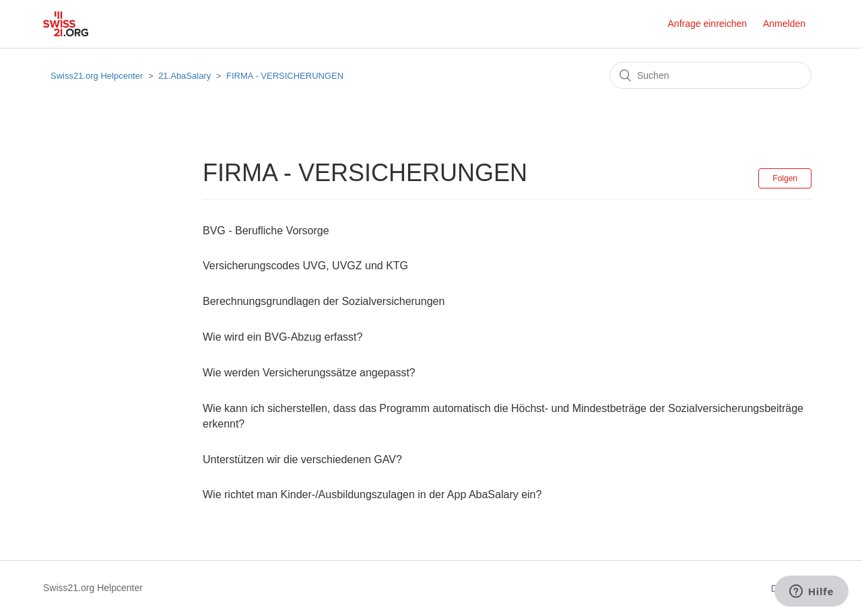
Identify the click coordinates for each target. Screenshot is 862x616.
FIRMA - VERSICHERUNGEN (285, 76)
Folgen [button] (785, 178)
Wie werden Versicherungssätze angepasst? (309, 373)
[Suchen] (710, 75)
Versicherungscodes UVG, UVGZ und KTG (305, 266)
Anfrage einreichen (708, 24)
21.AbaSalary (185, 76)
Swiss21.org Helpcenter (97, 76)
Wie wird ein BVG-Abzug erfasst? (283, 337)
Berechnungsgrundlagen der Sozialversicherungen (324, 301)
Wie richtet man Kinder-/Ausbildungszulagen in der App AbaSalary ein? (372, 494)
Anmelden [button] (784, 24)
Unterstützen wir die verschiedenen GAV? (302, 459)
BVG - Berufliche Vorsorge (266, 231)
